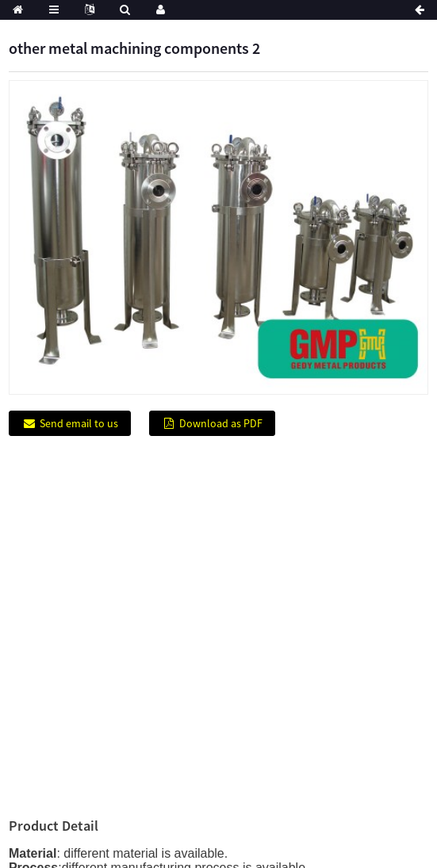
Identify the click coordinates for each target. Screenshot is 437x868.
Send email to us (79, 423)
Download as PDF (221, 423)
